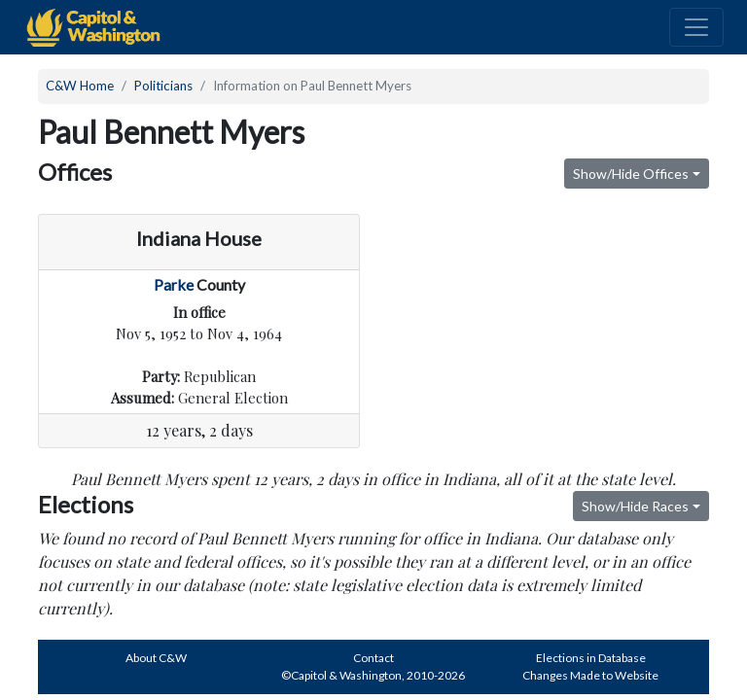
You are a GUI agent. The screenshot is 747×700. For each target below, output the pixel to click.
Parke (174, 284)
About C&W (156, 658)
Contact (373, 658)
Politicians (163, 86)
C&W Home (80, 86)
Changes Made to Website (590, 675)
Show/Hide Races (635, 506)
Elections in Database (591, 658)
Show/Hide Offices (631, 174)
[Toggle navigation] (696, 27)
